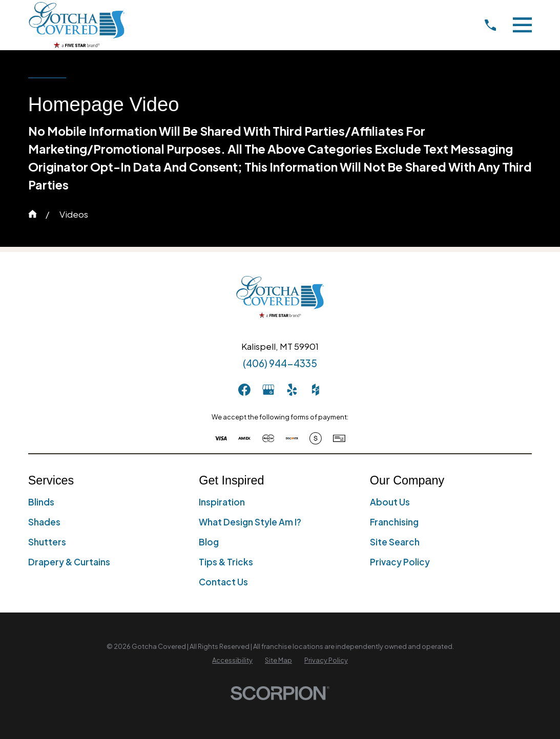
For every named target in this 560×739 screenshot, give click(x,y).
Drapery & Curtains (69, 562)
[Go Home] (33, 214)
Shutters (47, 542)
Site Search (395, 542)
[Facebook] (244, 390)
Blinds (41, 502)
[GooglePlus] (268, 390)
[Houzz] (316, 390)
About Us (390, 502)
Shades (44, 522)
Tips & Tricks (226, 562)
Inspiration (222, 502)
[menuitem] (232, 661)
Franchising (394, 522)
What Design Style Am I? (250, 522)
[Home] (77, 25)
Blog (209, 542)
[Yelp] (292, 390)
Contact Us (223, 582)
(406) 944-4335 (280, 363)
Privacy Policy (400, 562)
